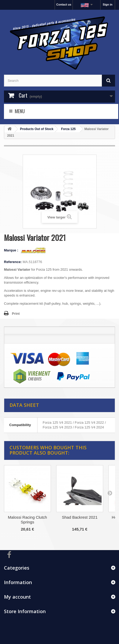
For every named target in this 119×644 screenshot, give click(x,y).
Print (16, 314)
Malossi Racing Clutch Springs (27, 520)
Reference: (13, 262)
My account (17, 597)
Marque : (12, 250)
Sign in (108, 4)
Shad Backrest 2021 (80, 517)
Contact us (64, 4)
